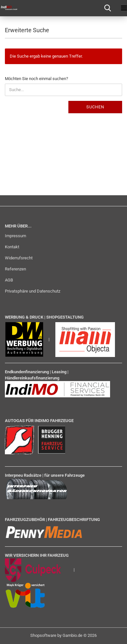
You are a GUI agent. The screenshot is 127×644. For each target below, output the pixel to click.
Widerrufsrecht (19, 258)
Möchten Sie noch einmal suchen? (36, 79)
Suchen (95, 107)
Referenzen (15, 269)
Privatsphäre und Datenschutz (33, 291)
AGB (9, 280)
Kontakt (12, 247)
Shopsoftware (43, 635)
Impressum (15, 236)
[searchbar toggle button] (107, 8)
